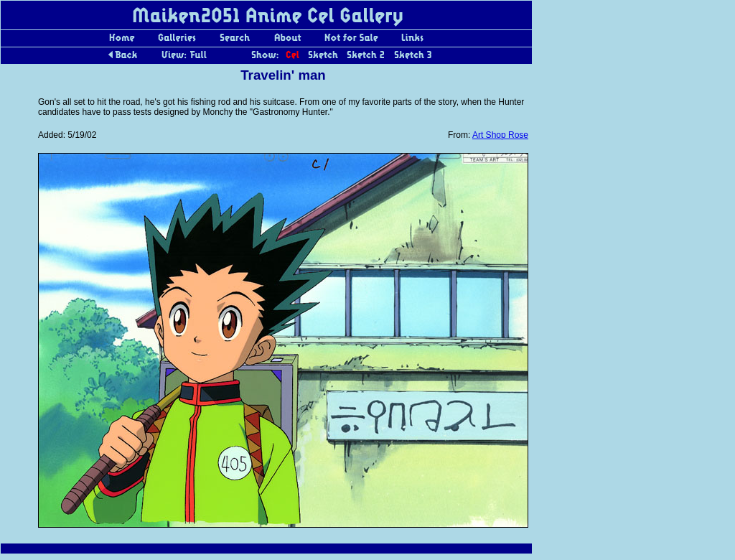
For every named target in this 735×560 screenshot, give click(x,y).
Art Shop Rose (500, 135)
